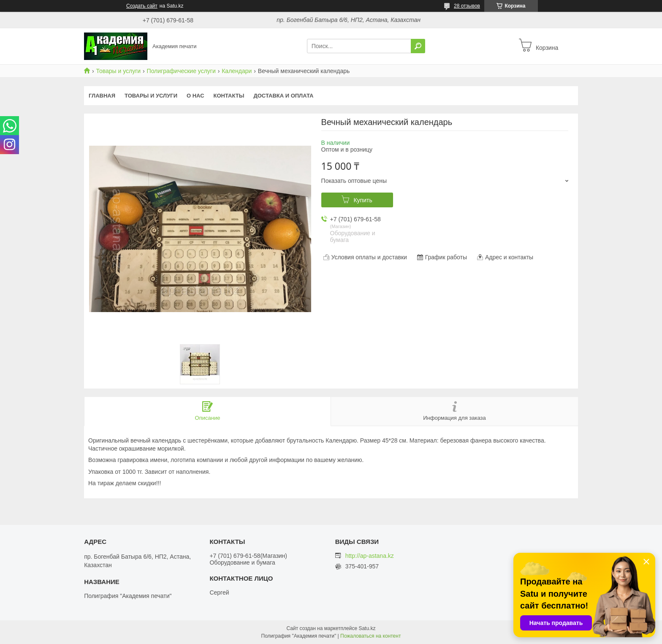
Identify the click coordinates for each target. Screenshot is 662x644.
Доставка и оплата (283, 96)
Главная (102, 96)
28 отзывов (467, 6)
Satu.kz (367, 628)
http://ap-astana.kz (370, 556)
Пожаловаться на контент (370, 636)
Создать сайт (142, 6)
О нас (195, 96)
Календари (237, 71)
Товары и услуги (118, 71)
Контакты (229, 96)
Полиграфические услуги (181, 71)
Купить (363, 200)
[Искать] (418, 46)
